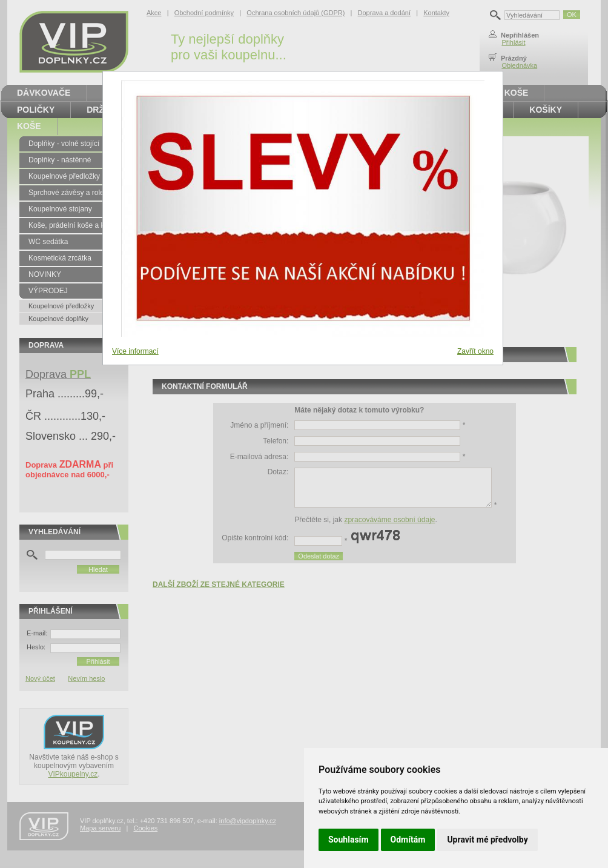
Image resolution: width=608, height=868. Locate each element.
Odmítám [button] (408, 840)
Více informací (135, 351)
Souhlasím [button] (349, 840)
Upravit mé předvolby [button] (487, 840)
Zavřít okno (475, 351)
